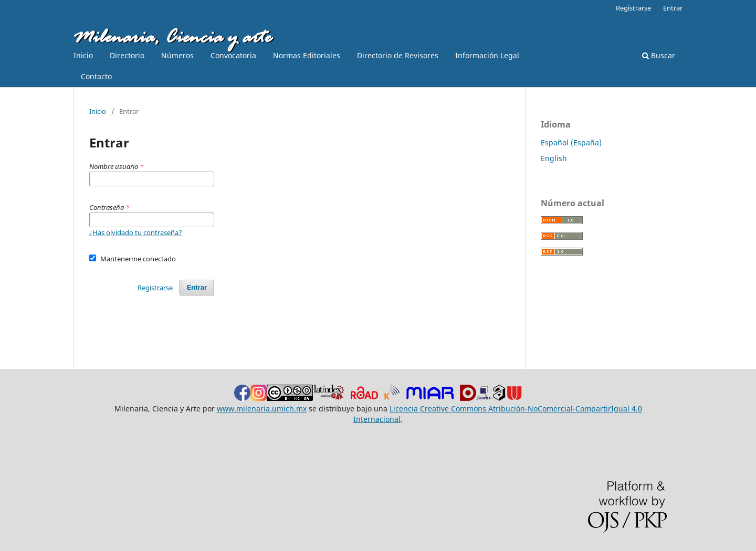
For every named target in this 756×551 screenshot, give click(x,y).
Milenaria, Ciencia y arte (172, 38)
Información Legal (487, 55)
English (554, 158)
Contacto (96, 76)
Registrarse (633, 8)
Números (177, 55)
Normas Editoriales (307, 55)
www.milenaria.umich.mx (262, 409)
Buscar (659, 55)
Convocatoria (233, 55)
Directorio (127, 55)
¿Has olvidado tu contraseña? (136, 232)
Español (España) (571, 142)
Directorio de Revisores (398, 55)
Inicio (83, 55)
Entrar (673, 8)
